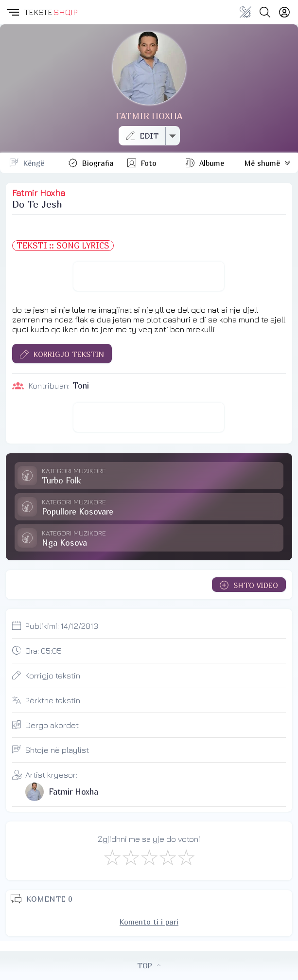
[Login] (284, 12)
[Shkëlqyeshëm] (186, 857)
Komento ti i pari (149, 922)
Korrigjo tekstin (53, 676)
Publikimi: (62, 626)
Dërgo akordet (52, 725)
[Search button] (265, 12)
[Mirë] (149, 857)
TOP (149, 965)
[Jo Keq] (130, 857)
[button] (12, 12)
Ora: (44, 651)
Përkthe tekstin (53, 700)
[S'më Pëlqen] (112, 857)
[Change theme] (245, 12)
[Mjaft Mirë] (167, 857)
